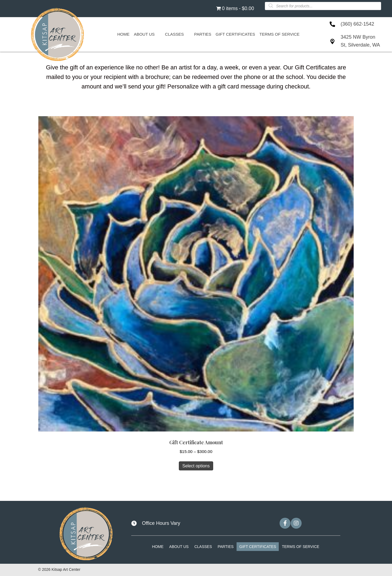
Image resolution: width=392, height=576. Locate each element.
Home (158, 547)
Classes (203, 547)
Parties (226, 547)
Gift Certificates (258, 547)
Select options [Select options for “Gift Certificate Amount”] (196, 466)
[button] (285, 523)
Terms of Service (300, 547)
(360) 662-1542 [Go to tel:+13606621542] (357, 24)
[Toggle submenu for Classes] (187, 34)
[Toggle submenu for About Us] (158, 34)
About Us (179, 547)
